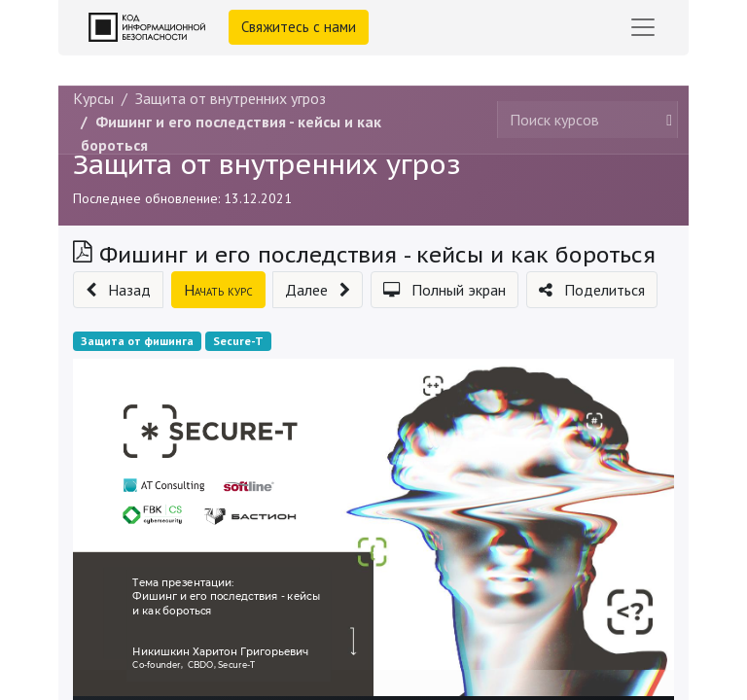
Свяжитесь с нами (299, 27)
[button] (118, 290)
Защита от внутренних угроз (267, 164)
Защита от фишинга (137, 341)
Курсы (93, 98)
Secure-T (238, 341)
